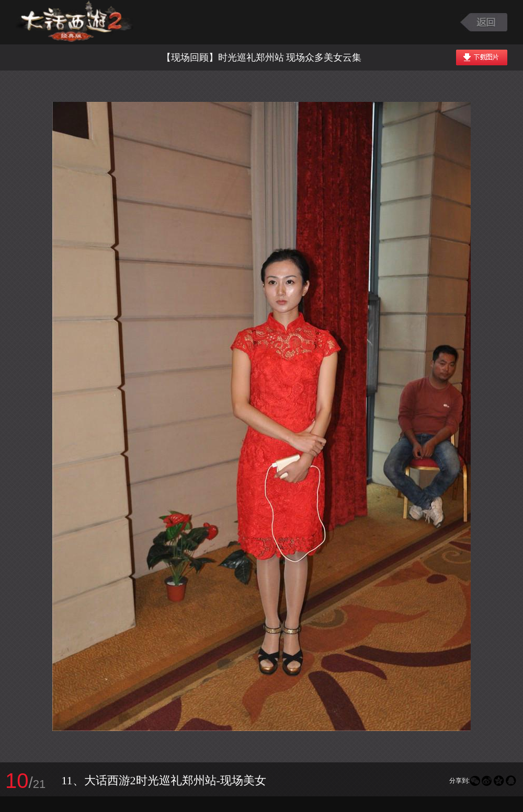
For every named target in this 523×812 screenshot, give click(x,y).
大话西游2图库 (75, 22)
